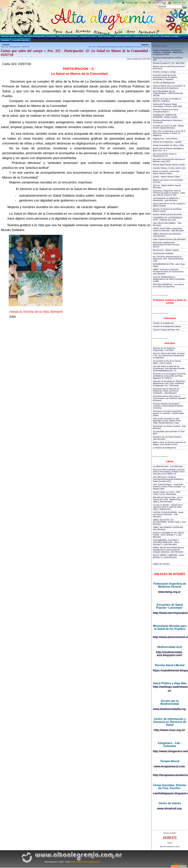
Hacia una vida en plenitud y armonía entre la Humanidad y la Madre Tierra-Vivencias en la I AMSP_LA (169, 472)
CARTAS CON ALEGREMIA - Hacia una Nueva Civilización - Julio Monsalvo (168, 514)
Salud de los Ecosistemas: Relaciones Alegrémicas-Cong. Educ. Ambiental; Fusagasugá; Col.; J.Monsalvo (169, 383)
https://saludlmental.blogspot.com (170, 670)
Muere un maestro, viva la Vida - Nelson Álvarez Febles (167, 172)
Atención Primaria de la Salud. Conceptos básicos (166, 111)
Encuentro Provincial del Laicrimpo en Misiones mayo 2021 (169, 160)
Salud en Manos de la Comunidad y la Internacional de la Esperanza (169, 87)
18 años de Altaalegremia (164, 83)
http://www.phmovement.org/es (170, 637)
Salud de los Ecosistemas (68, 36)
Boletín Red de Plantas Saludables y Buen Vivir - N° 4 (168, 150)
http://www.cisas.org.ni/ (169, 730)
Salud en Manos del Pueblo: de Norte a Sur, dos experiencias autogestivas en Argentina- (169, 356)
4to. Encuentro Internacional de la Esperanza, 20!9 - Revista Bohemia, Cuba (168, 259)
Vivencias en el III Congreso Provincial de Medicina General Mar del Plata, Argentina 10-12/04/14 (169, 376)
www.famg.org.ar (169, 592)
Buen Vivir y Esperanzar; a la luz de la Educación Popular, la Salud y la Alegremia (169, 133)
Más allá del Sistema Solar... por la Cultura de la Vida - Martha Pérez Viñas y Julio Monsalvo (168, 499)
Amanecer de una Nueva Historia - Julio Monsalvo (168, 438)
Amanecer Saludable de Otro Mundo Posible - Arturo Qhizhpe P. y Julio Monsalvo (168, 535)
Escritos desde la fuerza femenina (167, 214)
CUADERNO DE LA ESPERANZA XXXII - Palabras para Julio (167, 219)
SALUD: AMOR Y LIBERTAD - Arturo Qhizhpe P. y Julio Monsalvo (169, 556)
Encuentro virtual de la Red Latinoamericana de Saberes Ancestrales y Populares (165, 77)
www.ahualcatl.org (169, 808)
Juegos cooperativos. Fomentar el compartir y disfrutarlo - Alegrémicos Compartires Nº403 (168, 52)
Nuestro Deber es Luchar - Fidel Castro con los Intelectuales (167, 493)
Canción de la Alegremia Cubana (167, 326)
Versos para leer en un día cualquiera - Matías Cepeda (169, 205)
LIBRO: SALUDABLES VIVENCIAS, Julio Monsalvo (168, 528)
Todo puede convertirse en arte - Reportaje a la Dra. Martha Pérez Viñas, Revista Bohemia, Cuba (167, 421)
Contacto (142, 3)
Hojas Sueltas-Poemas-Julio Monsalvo (169, 239)
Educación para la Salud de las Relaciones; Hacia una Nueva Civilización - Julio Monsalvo (166, 391)
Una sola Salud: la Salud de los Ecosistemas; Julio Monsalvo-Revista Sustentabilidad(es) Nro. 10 (169, 368)
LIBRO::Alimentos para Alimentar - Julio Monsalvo (167, 235)
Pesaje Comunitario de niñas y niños (168, 145)
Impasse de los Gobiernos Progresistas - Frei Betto (164, 349)
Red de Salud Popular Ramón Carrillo (169, 165)
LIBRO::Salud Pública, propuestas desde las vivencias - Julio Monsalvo (168, 229)
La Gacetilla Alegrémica (20, 40)
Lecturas (156, 36)
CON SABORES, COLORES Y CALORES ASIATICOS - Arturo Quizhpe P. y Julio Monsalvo (166, 542)
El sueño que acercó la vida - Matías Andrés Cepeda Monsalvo (168, 127)
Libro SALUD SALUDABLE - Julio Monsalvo (167, 224)
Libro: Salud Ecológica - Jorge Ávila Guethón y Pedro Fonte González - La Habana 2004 (169, 487)
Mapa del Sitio (179, 3)
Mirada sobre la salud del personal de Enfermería (169, 67)
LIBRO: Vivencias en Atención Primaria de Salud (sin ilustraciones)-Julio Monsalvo (169, 272)
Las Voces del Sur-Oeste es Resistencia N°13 (165, 155)
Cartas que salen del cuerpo (11, 36)
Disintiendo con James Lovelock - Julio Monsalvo (169, 427)
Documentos (52, 36)
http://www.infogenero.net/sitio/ (170, 751)
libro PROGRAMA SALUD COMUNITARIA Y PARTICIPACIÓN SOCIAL (168, 93)
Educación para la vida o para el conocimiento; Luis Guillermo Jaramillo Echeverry (169, 398)
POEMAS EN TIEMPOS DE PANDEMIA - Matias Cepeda (165, 116)
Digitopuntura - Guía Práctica (165, 139)
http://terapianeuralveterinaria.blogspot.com (170, 775)
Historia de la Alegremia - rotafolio (167, 142)
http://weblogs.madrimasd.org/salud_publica (170, 687)
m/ (169, 691)
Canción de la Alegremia (163, 323)
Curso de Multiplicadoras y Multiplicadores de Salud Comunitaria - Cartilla (169, 279)
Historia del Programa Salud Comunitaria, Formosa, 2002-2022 (167, 105)
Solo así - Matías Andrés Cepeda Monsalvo (167, 186)
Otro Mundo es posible (170, 36)
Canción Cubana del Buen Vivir (166, 330)
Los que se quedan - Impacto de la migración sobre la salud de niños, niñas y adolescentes (168, 507)
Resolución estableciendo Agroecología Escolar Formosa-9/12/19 (166, 245)
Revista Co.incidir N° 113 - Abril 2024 (169, 63)
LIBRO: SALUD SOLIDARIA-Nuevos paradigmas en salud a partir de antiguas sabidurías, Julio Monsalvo (168, 550)
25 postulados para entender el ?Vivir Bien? (169, 433)
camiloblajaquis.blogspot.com (170, 793)
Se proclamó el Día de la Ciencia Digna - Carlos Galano (167, 362)
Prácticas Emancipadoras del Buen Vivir (168, 59)
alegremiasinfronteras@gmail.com (86, 862)
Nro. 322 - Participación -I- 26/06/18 (15, 47)
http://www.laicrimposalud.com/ (170, 613)
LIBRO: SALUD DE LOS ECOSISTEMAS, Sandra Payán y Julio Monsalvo (169, 522)
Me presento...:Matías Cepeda (166, 250)
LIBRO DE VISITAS (161, 564)
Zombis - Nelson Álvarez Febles (166, 177)
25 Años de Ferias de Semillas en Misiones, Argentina (167, 100)
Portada (129, 3)
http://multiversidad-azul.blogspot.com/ (169, 654)
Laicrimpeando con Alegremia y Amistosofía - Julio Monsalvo (166, 199)
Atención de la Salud (88, 36)
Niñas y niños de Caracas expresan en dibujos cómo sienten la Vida (169, 443)
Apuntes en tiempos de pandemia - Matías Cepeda (168, 210)
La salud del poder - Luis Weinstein (168, 466)
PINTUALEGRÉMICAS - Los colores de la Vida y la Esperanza (168, 285)
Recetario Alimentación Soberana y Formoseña (168, 121)
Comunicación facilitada (163, 253)
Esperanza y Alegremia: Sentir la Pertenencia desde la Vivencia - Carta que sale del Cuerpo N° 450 (169, 193)
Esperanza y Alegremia (123, 36)
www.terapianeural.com (169, 766)
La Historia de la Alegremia (164, 448)
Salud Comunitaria (105, 36)
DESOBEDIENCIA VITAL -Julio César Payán (169, 265)
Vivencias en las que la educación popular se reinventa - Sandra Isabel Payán (168, 413)
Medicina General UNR (142, 36)
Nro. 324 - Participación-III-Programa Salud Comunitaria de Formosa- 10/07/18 (119, 47)
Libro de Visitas (159, 3)
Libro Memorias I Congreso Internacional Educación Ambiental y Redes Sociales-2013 (168, 479)
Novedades (5, 40)
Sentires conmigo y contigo (164, 72)
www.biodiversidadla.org (169, 709)
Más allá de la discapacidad (34, 36)
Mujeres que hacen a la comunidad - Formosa (168, 181)
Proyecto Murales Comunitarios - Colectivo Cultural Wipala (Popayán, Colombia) (168, 406)
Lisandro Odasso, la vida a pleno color (169, 168)
